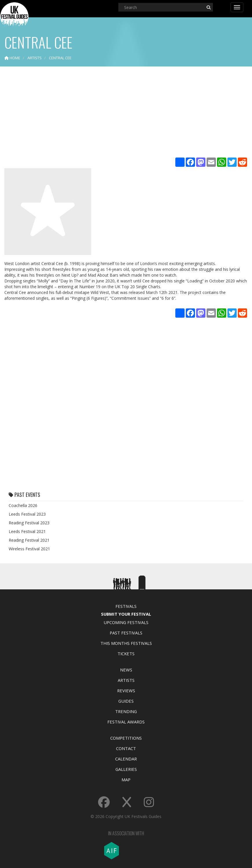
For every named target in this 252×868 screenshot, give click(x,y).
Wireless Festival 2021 (29, 549)
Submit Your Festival (126, 614)
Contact (126, 748)
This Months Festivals (126, 643)
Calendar (126, 759)
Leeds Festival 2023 (27, 514)
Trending (126, 711)
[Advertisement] (126, 113)
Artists (126, 680)
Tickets (126, 654)
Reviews (126, 691)
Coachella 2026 (23, 505)
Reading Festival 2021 (29, 540)
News (126, 670)
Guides (126, 701)
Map (126, 780)
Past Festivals (126, 633)
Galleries (126, 769)
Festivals (126, 606)
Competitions (126, 738)
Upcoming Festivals (126, 622)
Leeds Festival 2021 (27, 531)
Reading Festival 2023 (29, 523)
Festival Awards (126, 722)
